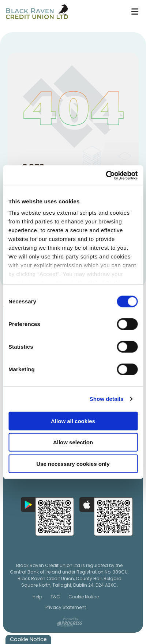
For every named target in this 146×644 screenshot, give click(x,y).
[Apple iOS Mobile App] (106, 516)
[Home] (62, 12)
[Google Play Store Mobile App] (48, 516)
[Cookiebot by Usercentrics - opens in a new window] (106, 176)
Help (37, 596)
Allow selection (73, 442)
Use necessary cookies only (73, 463)
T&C (55, 596)
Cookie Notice (84, 596)
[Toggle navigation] (135, 12)
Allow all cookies (73, 421)
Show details (107, 399)
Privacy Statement (66, 607)
